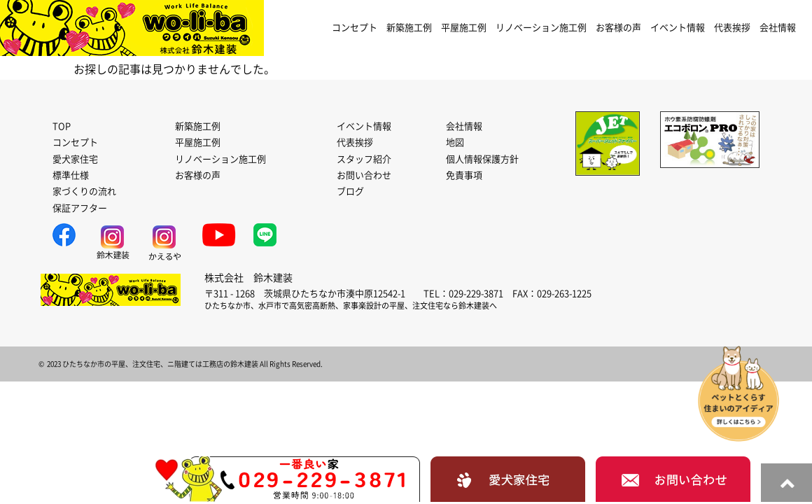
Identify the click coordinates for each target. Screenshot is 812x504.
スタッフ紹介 (364, 159)
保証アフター (80, 208)
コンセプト (355, 28)
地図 (455, 142)
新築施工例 (409, 28)
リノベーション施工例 (541, 28)
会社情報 (778, 28)
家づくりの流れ (84, 191)
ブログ (350, 191)
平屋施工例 (464, 28)
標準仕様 (71, 175)
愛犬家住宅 (75, 159)
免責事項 (464, 175)
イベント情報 (678, 28)
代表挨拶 (732, 28)
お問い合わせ (364, 175)
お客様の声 (618, 28)
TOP (62, 126)
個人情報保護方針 (482, 159)
